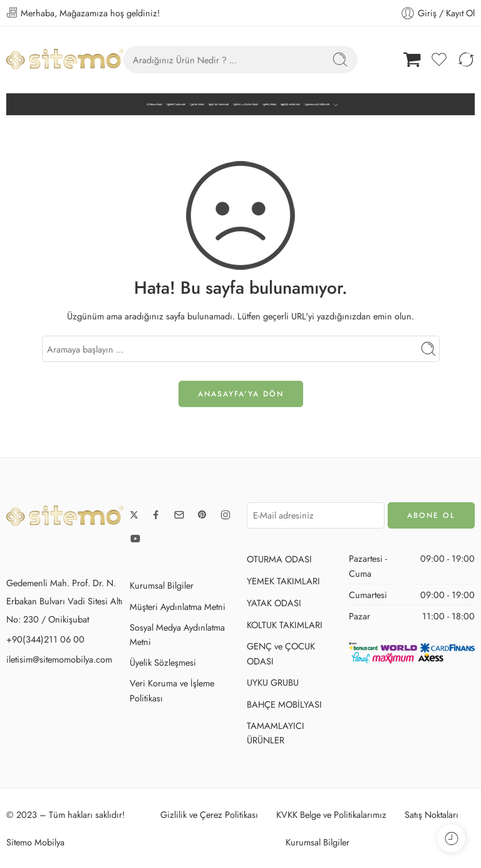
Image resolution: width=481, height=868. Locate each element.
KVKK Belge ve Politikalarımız (331, 814)
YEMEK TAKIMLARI (176, 105)
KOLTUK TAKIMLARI (219, 105)
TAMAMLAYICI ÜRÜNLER (318, 105)
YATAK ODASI (198, 105)
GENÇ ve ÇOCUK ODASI (246, 105)
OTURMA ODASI (154, 105)
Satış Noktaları (432, 814)
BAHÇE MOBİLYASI (291, 105)
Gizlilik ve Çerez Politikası (209, 814)
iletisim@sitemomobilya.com (59, 659)
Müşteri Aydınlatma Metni (178, 607)
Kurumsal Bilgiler (162, 585)
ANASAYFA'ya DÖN (241, 394)
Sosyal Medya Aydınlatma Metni (177, 634)
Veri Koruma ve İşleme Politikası (172, 690)
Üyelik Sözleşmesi (163, 662)
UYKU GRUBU (270, 105)
